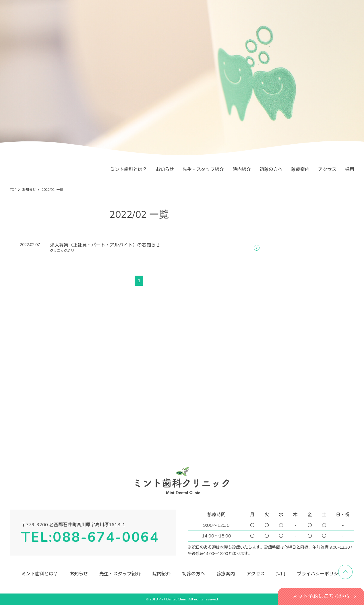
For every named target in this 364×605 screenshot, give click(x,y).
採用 (350, 170)
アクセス (327, 170)
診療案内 (300, 170)
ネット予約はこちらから (321, 596)
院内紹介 (242, 170)
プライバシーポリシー (320, 574)
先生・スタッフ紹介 (203, 170)
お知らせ (165, 170)
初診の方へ (271, 170)
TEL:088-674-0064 (90, 537)
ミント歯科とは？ (129, 170)
